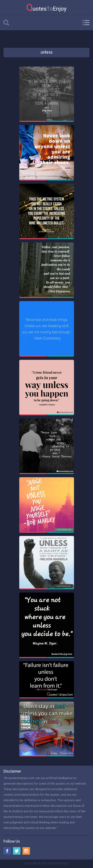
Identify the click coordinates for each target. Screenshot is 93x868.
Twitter (17, 851)
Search (6, 23)
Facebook (7, 851)
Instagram (26, 851)
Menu (86, 23)
